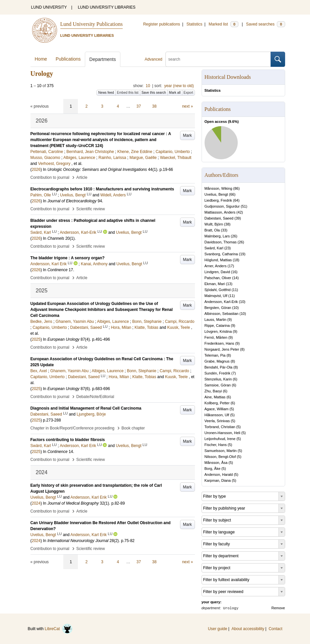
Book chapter (133, 428)
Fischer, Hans (216, 445)
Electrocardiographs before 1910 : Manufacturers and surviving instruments (102, 189)
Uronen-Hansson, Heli (222, 433)
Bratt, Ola (212, 230)
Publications (68, 59)
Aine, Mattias (215, 397)
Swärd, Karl (214, 248)
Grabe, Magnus (217, 361)
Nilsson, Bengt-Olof (220, 457)
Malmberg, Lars (217, 236)
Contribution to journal (50, 177)
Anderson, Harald (219, 474)
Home (41, 59)
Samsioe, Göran (218, 385)
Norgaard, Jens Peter (222, 349)
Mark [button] (187, 135)
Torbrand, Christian (220, 427)
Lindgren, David (217, 272)
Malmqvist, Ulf (216, 296)
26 (234, 236)
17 (231, 266)
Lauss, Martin (216, 320)
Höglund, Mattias (218, 260)
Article (82, 177)
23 (227, 248)
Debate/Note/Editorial (95, 397)
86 (236, 188)
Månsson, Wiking (218, 188)
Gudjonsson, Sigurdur (222, 206)
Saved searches (266, 24)
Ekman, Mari (215, 284)
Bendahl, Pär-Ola (218, 367)
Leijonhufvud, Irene (220, 439)
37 (139, 106)
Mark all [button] (175, 93)
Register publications (162, 24)
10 (148, 86)
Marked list (223, 24)
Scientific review (91, 209)
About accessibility (248, 629)
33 (224, 230)
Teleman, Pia (215, 355)
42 (240, 212)
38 (154, 106)
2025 (36, 339)
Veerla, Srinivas (217, 421)
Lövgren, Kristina (218, 331)
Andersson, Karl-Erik (221, 302)
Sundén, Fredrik (217, 373)
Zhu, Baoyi (213, 391)
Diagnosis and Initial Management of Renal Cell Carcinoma (86, 408)
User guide (217, 629)
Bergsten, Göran (218, 308)
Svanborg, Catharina (221, 254)
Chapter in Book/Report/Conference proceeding (73, 428)
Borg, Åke (213, 469)
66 (232, 194)
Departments (102, 59)
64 (236, 200)
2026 (36, 170)
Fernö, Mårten (216, 337)
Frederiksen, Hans (219, 343)
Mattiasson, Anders (220, 212)
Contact (275, 629)
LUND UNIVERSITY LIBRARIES (107, 7)
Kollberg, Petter (217, 403)
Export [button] (188, 93)
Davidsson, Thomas (221, 242)
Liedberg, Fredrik (218, 200)
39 (238, 218)
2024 (36, 503)
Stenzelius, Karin (218, 379)
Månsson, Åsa (216, 463)
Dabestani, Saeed (219, 218)
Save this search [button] (154, 93)
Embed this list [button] (128, 93)
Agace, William (217, 409)
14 (235, 278)
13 (229, 284)
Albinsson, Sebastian (222, 314)
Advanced (153, 59)
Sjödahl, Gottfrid (218, 290)
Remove (278, 608)
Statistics (194, 24)
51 (244, 206)
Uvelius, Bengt (216, 194)
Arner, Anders (216, 266)
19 (242, 254)
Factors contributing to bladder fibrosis (68, 440)
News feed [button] (106, 93)
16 (234, 272)
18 (236, 260)
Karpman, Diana (218, 480)
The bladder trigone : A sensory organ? (68, 258)
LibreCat (59, 629)
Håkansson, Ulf (217, 415)
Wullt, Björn (214, 224)
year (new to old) (179, 86)
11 (235, 290)
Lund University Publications (92, 24)
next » (187, 106)
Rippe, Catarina (217, 325)
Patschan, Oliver (218, 278)
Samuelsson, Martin (221, 451)
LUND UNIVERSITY (49, 7)
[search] (218, 59)
